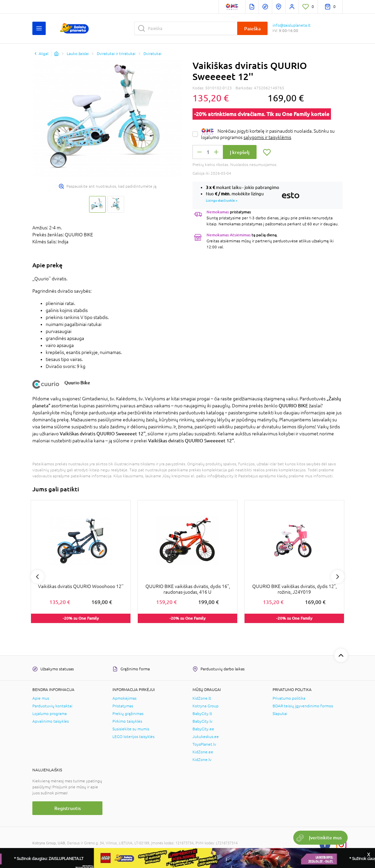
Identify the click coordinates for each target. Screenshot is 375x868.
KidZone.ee (203, 752)
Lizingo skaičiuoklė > (222, 200)
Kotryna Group (206, 706)
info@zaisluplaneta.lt (292, 25)
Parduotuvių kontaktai (52, 706)
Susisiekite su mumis (131, 729)
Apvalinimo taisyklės (51, 721)
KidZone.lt (202, 698)
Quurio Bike (77, 382)
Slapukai (280, 714)
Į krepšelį (240, 152)
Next (338, 577)
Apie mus (41, 698)
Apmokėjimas (124, 698)
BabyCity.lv (203, 721)
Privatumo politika (289, 698)
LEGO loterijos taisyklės (133, 737)
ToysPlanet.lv (204, 744)
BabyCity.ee (203, 729)
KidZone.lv (202, 760)
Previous (37, 577)
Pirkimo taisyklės (127, 721)
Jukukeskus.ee (206, 737)
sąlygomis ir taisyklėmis (267, 137)
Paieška (252, 28)
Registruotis (68, 808)
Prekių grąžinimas (128, 714)
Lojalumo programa (50, 714)
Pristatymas (123, 706)
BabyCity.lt (202, 714)
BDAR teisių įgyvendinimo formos (303, 706)
